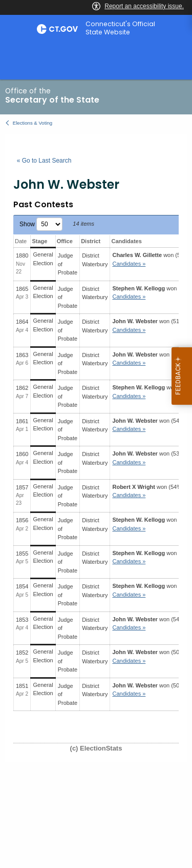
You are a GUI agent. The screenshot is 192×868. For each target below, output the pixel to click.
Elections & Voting (33, 123)
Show (41, 224)
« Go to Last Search (44, 161)
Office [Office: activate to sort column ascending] (65, 241)
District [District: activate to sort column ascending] (91, 241)
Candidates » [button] (129, 264)
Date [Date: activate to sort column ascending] (21, 241)
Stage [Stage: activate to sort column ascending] (39, 241)
